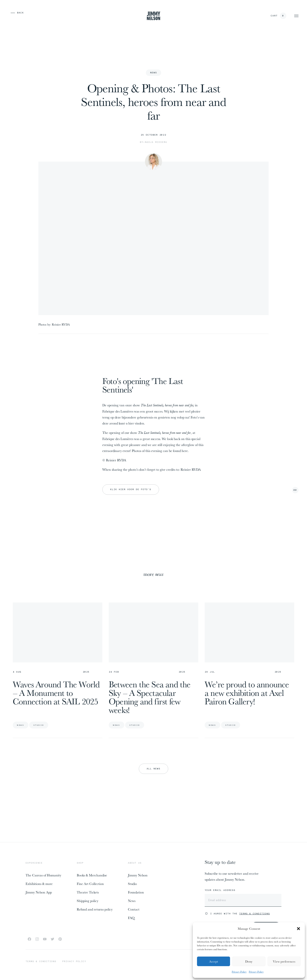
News (132, 901)
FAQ (131, 918)
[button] (298, 929)
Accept (214, 961)
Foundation (136, 892)
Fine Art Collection (90, 884)
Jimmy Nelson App (39, 892)
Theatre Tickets (88, 892)
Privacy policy (74, 961)
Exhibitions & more (39, 884)
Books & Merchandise (92, 875)
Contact (134, 909)
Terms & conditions (41, 961)
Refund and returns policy (95, 909)
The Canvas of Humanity (43, 875)
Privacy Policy (239, 972)
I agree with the (240, 914)
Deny (249, 961)
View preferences (284, 961)
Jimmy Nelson (138, 875)
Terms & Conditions (255, 914)
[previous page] (11, 13)
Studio (132, 884)
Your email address (220, 890)
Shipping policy (88, 901)
